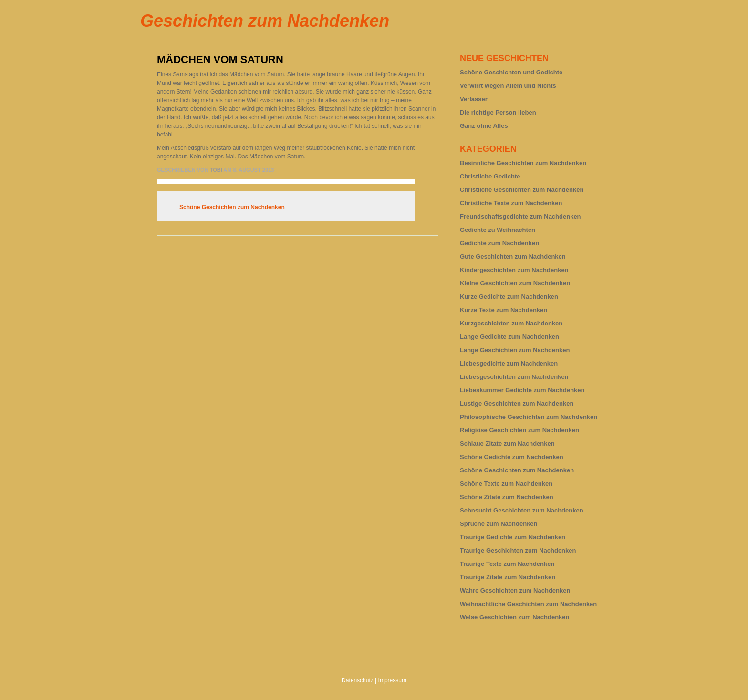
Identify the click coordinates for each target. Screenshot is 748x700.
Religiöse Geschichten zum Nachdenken (519, 430)
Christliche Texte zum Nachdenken (511, 203)
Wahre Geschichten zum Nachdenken (515, 590)
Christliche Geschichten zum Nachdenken (522, 190)
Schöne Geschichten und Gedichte (511, 72)
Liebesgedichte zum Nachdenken (509, 363)
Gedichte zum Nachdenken (499, 243)
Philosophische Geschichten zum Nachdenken (529, 417)
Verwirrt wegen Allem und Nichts (508, 86)
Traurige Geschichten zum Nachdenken (518, 550)
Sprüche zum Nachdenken (499, 524)
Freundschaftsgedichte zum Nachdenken (520, 216)
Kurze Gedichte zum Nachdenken (509, 297)
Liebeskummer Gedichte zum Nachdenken (522, 390)
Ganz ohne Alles (484, 126)
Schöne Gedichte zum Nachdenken (512, 457)
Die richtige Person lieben (498, 112)
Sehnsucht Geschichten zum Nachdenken (522, 510)
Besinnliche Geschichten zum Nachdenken (523, 163)
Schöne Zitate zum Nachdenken (507, 497)
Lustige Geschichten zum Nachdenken (517, 403)
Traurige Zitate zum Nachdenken (508, 577)
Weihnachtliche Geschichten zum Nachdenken (528, 604)
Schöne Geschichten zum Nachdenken (232, 207)
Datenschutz (358, 680)
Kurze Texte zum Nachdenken (504, 310)
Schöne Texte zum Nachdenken (506, 484)
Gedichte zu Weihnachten (498, 230)
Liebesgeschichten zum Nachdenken (514, 377)
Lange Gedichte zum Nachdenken (509, 337)
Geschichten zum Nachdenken (265, 21)
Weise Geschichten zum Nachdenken (515, 617)
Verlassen (474, 99)
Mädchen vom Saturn (220, 59)
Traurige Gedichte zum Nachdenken (513, 537)
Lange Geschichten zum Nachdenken (515, 350)
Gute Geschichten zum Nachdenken (513, 256)
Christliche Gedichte (490, 176)
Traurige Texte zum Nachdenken (507, 564)
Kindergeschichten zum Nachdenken (514, 270)
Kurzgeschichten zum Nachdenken (511, 323)
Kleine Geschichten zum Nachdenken (515, 283)
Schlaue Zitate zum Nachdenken (507, 444)
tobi (216, 170)
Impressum (392, 680)
